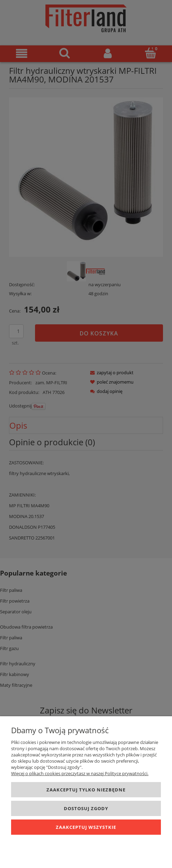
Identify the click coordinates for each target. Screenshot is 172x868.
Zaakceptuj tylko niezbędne (86, 790)
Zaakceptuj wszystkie (86, 827)
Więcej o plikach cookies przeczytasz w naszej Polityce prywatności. (80, 773)
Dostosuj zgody (86, 808)
